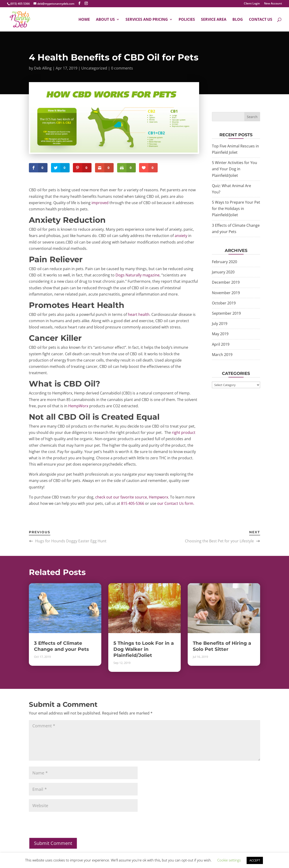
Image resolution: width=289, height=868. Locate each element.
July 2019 (220, 324)
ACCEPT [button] (255, 860)
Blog (238, 20)
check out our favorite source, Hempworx (132, 497)
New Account (273, 4)
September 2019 (226, 313)
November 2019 (226, 293)
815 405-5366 (133, 503)
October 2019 (224, 303)
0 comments (122, 68)
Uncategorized (94, 68)
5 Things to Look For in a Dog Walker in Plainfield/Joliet (144, 649)
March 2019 (222, 355)
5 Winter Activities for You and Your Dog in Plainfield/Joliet (235, 169)
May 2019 (220, 334)
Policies (187, 20)
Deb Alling (43, 68)
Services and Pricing (147, 20)
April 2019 (221, 344)
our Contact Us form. (176, 503)
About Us (105, 20)
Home (84, 20)
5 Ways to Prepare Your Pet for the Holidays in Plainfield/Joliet (236, 209)
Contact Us (261, 20)
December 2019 (226, 282)
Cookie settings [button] (229, 860)
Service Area (214, 20)
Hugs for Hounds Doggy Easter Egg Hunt (71, 541)
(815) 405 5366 (20, 4)
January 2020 (223, 272)
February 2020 (224, 262)
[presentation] (64, 828)
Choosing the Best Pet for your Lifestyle (219, 541)
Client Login (252, 4)
